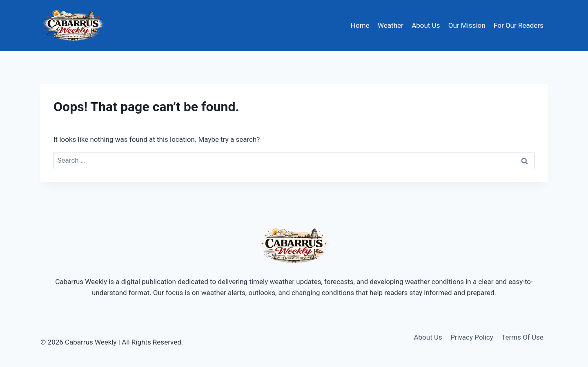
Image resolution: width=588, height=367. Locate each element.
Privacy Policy (472, 337)
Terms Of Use (522, 337)
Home (360, 25)
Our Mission (467, 25)
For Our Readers (519, 25)
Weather (391, 25)
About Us (426, 25)
